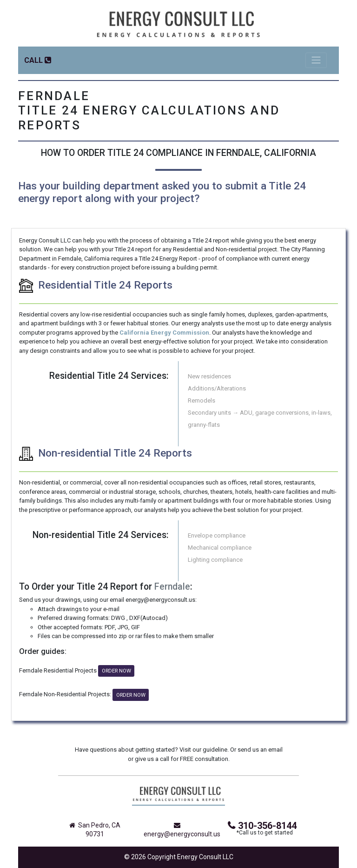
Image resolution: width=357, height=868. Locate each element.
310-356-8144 (262, 826)
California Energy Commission (164, 333)
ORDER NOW (116, 671)
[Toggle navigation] (316, 60)
